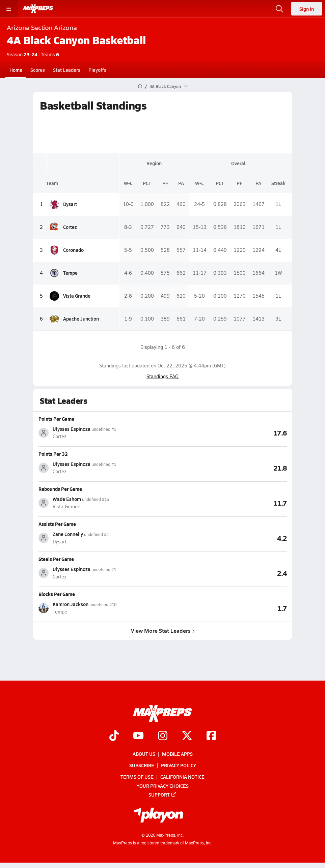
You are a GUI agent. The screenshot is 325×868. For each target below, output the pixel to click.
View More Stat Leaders (162, 631)
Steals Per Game (56, 559)
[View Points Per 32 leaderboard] (225, 468)
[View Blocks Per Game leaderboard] (225, 608)
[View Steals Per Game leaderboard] (225, 573)
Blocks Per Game (57, 594)
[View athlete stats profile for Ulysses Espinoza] (101, 433)
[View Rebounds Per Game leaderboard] (225, 503)
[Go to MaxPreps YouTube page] (138, 736)
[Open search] (279, 9)
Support (163, 795)
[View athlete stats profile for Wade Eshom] (101, 503)
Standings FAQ (162, 376)
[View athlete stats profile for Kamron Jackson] (101, 608)
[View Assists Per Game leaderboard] (225, 538)
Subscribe (142, 766)
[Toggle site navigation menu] (9, 9)
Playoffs (97, 70)
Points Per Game (56, 419)
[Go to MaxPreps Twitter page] (187, 736)
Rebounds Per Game (60, 489)
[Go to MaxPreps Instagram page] (163, 736)
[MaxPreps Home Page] (140, 86)
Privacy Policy (179, 766)
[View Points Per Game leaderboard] (225, 432)
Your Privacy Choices (163, 786)
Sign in (307, 9)
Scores (38, 70)
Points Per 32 (53, 454)
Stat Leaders (67, 70)
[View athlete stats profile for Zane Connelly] (101, 538)
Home (16, 70)
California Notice (182, 777)
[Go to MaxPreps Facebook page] (211, 736)
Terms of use (137, 777)
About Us (144, 754)
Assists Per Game (57, 524)
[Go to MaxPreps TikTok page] (114, 736)
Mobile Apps (177, 754)
